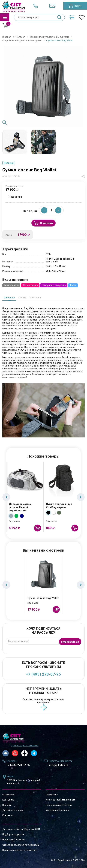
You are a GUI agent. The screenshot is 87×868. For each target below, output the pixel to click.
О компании (9, 795)
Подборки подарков (13, 834)
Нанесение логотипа (14, 840)
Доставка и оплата (13, 810)
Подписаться (70, 641)
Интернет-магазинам (58, 810)
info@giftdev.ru (58, 765)
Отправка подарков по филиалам (21, 845)
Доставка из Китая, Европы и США (21, 829)
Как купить (8, 800)
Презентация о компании (24, 746)
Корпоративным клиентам (60, 800)
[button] (58, 210)
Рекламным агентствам (59, 805)
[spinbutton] (51, 210)
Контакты (8, 815)
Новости (7, 805)
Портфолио (52, 795)
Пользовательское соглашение (20, 850)
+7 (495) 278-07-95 (44, 674)
